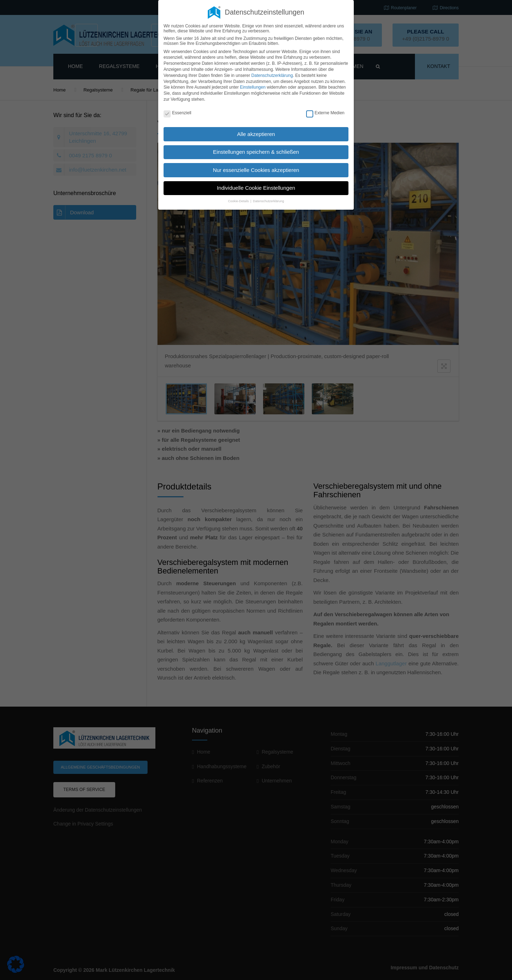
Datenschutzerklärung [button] (268, 201)
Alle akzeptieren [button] (256, 134)
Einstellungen (253, 87)
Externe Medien (325, 113)
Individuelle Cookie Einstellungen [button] (256, 188)
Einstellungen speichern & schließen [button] (256, 152)
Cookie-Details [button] (239, 201)
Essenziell (177, 113)
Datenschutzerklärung (272, 75)
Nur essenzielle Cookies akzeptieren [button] (256, 170)
